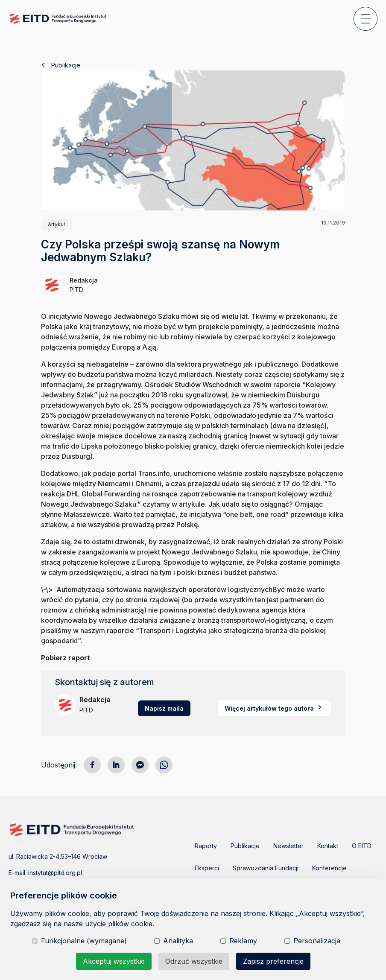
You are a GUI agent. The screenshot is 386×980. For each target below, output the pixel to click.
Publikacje (61, 65)
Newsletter (288, 846)
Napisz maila (164, 708)
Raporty (206, 846)
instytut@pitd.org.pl (55, 873)
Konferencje (329, 868)
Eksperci (207, 868)
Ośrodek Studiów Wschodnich (193, 385)
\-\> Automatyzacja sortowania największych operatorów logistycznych (157, 589)
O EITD (362, 846)
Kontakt (328, 846)
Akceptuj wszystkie (114, 961)
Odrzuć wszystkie (194, 961)
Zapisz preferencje (273, 961)
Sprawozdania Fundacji (266, 868)
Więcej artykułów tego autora (274, 708)
